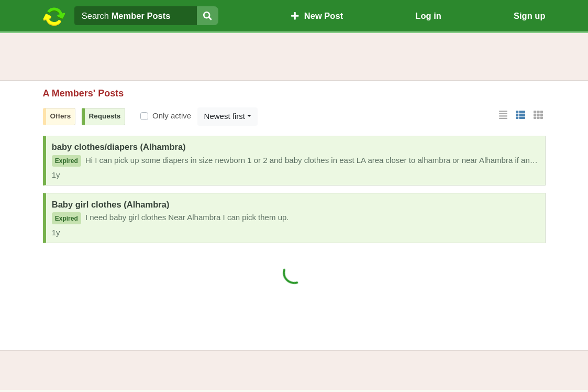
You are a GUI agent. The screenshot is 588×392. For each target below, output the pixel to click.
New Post (317, 16)
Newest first (225, 116)
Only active (172, 116)
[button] (503, 116)
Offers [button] (61, 116)
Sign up (530, 16)
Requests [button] (105, 116)
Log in (428, 16)
